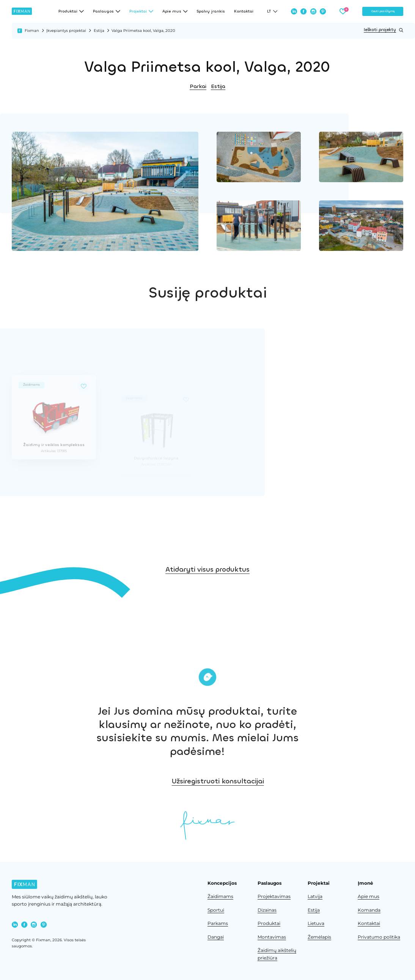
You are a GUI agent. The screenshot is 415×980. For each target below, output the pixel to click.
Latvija (315, 896)
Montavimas (272, 937)
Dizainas (267, 910)
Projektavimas (274, 896)
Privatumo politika (379, 937)
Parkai (198, 86)
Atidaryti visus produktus (207, 611)
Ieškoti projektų (384, 30)
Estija (99, 31)
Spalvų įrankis (211, 11)
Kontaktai (244, 11)
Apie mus (369, 896)
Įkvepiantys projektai (66, 31)
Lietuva (316, 923)
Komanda (369, 910)
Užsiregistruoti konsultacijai (342, 781)
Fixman (32, 31)
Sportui (216, 910)
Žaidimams (220, 896)
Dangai (216, 937)
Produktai (269, 923)
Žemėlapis (319, 937)
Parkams (218, 923)
